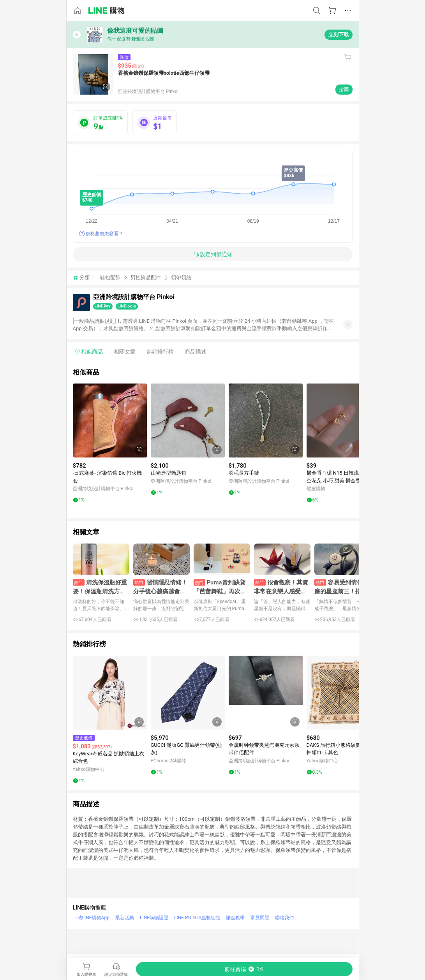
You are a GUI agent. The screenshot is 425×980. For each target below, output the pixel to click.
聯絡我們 (284, 918)
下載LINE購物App (91, 918)
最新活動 (125, 918)
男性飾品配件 (146, 277)
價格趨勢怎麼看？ (104, 234)
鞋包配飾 (110, 277)
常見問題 (260, 918)
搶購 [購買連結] (344, 89)
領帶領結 (181, 277)
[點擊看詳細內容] (110, 421)
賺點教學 (235, 918)
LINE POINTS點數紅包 (197, 918)
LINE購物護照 (154, 918)
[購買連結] (244, 969)
